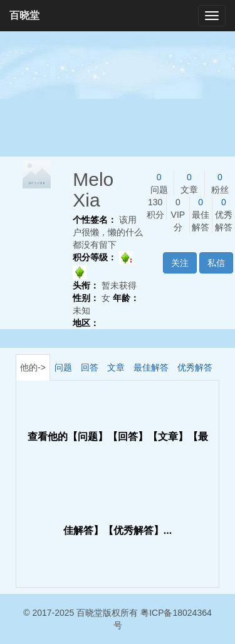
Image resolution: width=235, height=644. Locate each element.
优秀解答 (195, 367)
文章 (116, 367)
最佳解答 (151, 367)
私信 (216, 263)
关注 (180, 263)
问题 (63, 367)
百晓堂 (24, 15)
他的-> (33, 367)
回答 (90, 367)
